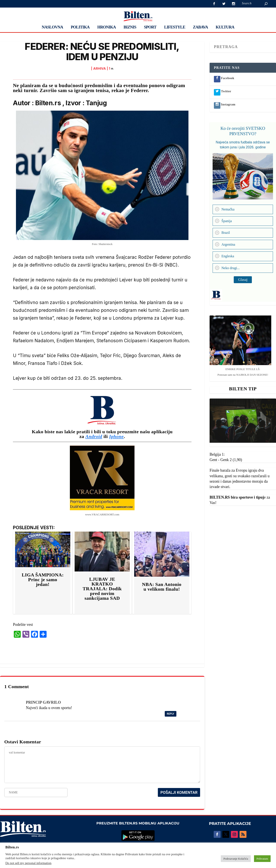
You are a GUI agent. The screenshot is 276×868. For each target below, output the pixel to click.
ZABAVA (200, 27)
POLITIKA (80, 27)
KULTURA (225, 27)
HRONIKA (107, 27)
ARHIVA (100, 68)
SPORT (150, 27)
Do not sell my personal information (28, 863)
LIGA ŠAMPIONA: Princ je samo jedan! (43, 580)
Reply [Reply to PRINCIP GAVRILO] (171, 714)
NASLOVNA (53, 27)
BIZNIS (130, 27)
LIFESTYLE (175, 27)
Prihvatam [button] (262, 859)
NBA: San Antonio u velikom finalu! (162, 587)
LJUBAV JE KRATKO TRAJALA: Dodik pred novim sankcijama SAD (102, 589)
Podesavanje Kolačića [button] (236, 859)
